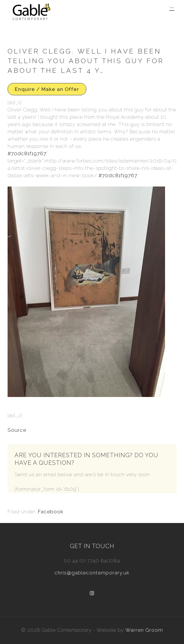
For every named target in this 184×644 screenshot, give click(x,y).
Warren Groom (144, 630)
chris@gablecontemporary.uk (92, 573)
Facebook (51, 512)
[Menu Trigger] (172, 9)
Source (17, 430)
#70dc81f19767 (27, 153)
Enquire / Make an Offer (47, 89)
